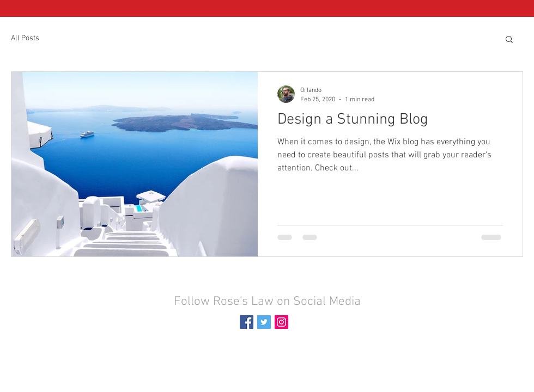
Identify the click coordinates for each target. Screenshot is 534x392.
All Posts (25, 38)
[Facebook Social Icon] (247, 322)
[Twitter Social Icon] (264, 322)
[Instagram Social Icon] (281, 322)
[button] (509, 40)
